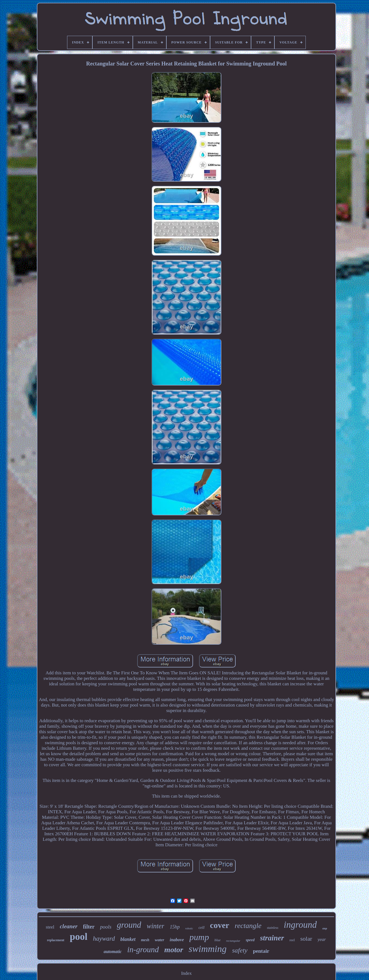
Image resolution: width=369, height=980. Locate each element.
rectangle (248, 926)
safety (240, 950)
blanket (128, 939)
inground (300, 925)
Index (187, 973)
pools (106, 927)
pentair (261, 951)
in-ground (143, 949)
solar (306, 939)
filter (89, 927)
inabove (177, 940)
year (322, 939)
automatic (113, 952)
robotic (189, 928)
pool (79, 937)
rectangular (233, 941)
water (159, 940)
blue (217, 940)
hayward (104, 939)
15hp (175, 927)
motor (174, 950)
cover (220, 925)
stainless (273, 928)
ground (129, 925)
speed (250, 940)
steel (50, 927)
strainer (272, 938)
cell (202, 927)
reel (292, 940)
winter (155, 926)
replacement (56, 940)
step (325, 928)
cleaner (69, 926)
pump (199, 937)
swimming (208, 949)
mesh (145, 940)
